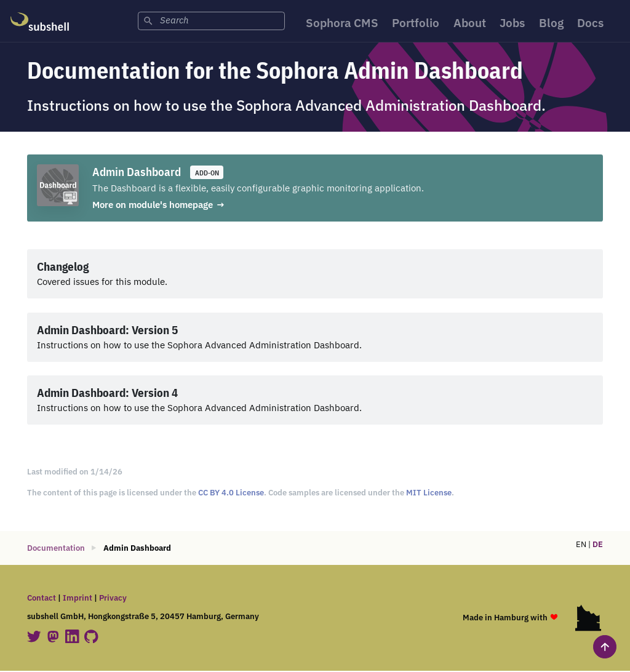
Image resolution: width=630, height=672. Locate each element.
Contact (42, 599)
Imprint (78, 599)
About (471, 24)
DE (598, 546)
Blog (555, 24)
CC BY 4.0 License (231, 494)
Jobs (515, 24)
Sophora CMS (339, 24)
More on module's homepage (153, 206)
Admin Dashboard (137, 173)
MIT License (429, 494)
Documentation (56, 549)
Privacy (113, 599)
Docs (595, 24)
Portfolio (415, 24)
